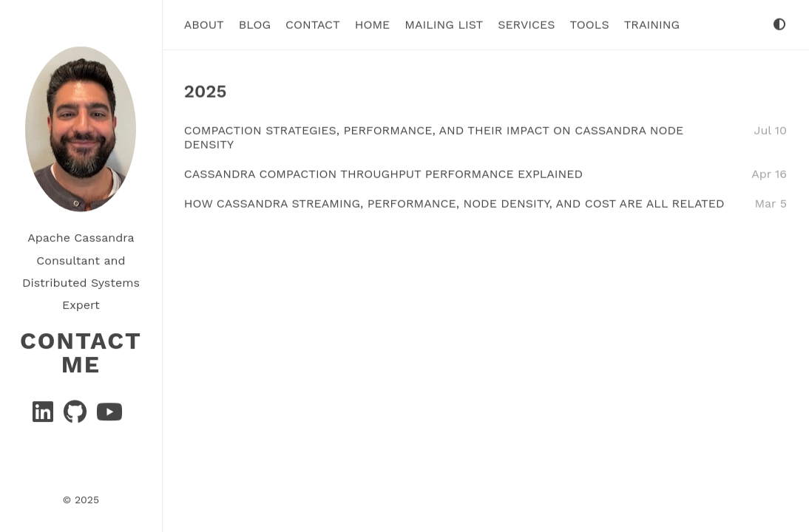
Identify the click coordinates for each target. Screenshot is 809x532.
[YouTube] (109, 416)
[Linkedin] (45, 416)
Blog (255, 24)
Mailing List (444, 24)
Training (652, 24)
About (204, 24)
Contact (313, 24)
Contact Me (81, 352)
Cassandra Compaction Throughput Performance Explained (383, 173)
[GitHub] (77, 416)
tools (590, 24)
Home (373, 24)
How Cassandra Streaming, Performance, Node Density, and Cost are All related (454, 203)
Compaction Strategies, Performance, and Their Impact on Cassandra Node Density (434, 137)
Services (526, 24)
